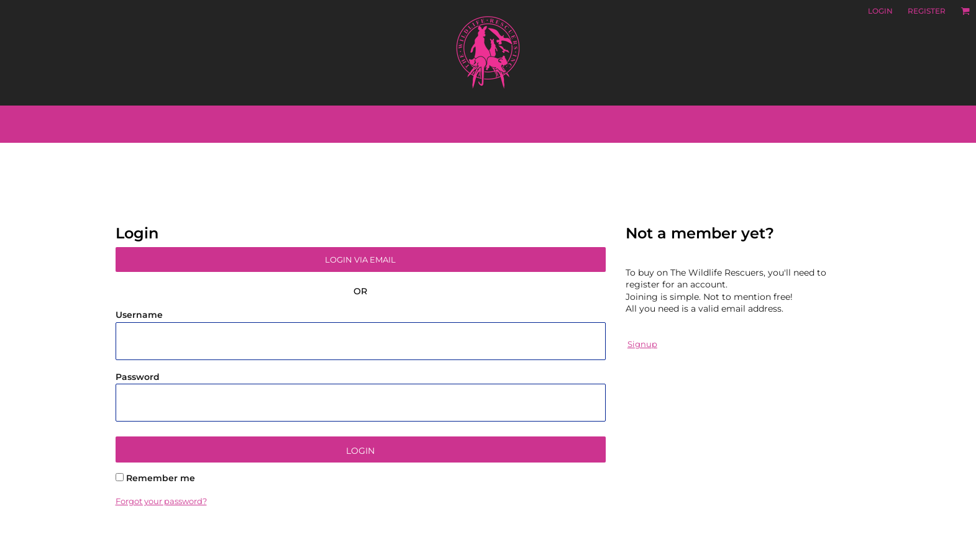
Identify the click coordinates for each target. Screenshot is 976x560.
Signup (642, 344)
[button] (965, 11)
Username (139, 315)
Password (138, 377)
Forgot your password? (161, 501)
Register (927, 11)
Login (880, 11)
